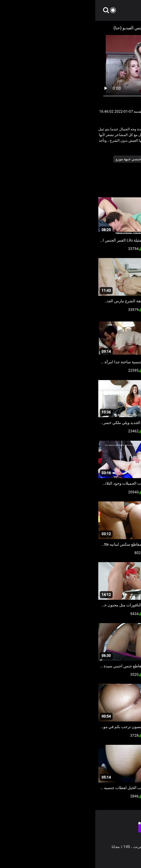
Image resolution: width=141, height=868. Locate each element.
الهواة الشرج (81, 159)
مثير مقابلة (81, 167)
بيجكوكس (59, 159)
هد (66, 167)
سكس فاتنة (127, 167)
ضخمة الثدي (104, 167)
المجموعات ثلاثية (109, 159)
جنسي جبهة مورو (33, 159)
